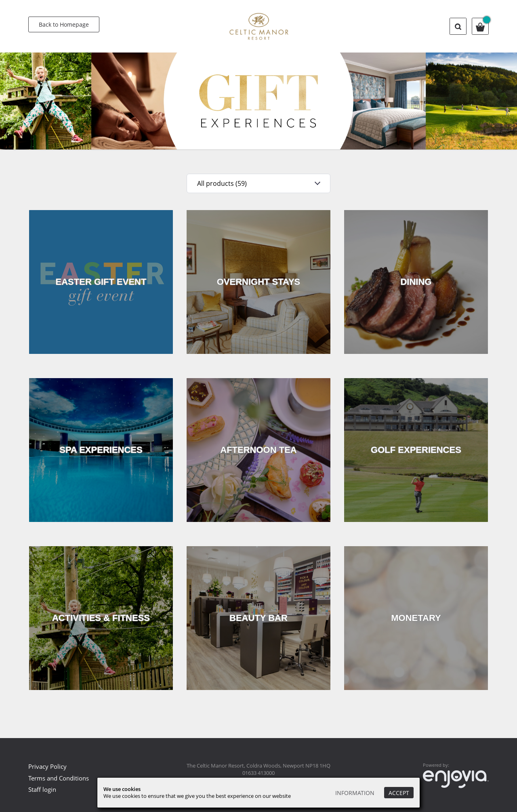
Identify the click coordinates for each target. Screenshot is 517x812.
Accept (399, 793)
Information (355, 793)
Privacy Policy (47, 766)
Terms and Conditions (59, 778)
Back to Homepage (64, 24)
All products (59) (222, 183)
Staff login (42, 789)
